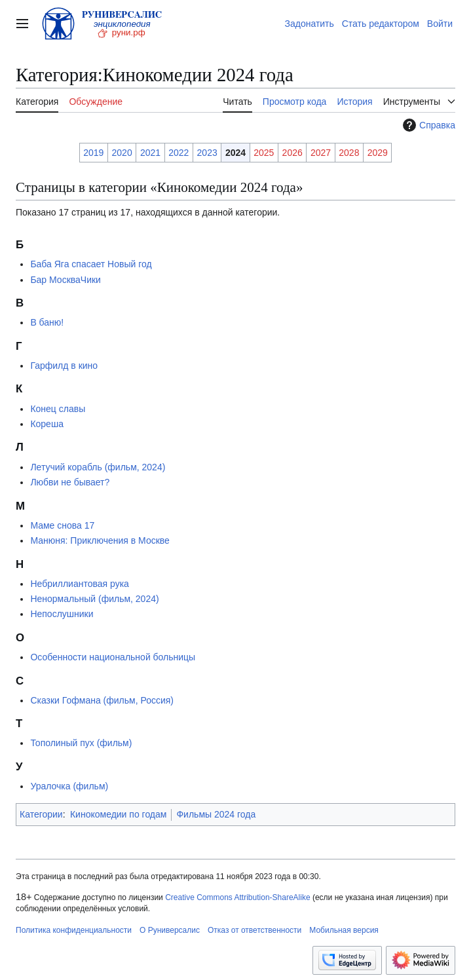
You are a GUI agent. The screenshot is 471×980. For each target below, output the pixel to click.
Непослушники (62, 614)
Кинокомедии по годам (118, 814)
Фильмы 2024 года (216, 814)
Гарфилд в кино (64, 366)
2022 (179, 153)
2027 (321, 153)
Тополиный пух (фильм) (81, 743)
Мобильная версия (344, 930)
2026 (292, 153)
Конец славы (58, 409)
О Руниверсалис (170, 930)
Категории (41, 814)
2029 (378, 153)
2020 (122, 153)
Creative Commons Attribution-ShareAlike (237, 897)
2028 (349, 153)
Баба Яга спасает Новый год (91, 264)
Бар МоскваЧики (66, 280)
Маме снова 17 (62, 525)
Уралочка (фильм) (69, 786)
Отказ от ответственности (254, 930)
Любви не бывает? (70, 482)
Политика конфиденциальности (74, 930)
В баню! (47, 322)
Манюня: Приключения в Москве (100, 540)
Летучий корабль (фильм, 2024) (98, 467)
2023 (207, 153)
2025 (264, 153)
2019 (93, 153)
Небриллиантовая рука (79, 584)
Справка (427, 125)
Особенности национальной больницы (113, 657)
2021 (150, 153)
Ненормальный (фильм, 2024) (94, 599)
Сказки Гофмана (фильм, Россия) (102, 700)
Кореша (47, 424)
